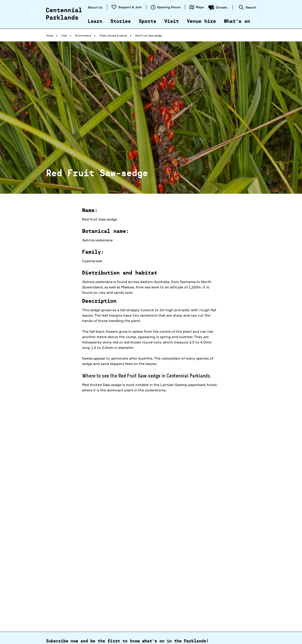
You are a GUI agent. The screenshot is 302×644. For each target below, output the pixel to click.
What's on (237, 21)
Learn (95, 21)
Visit (172, 21)
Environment (83, 35)
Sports (148, 21)
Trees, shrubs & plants (113, 35)
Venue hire (201, 21)
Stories (121, 21)
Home (50, 35)
